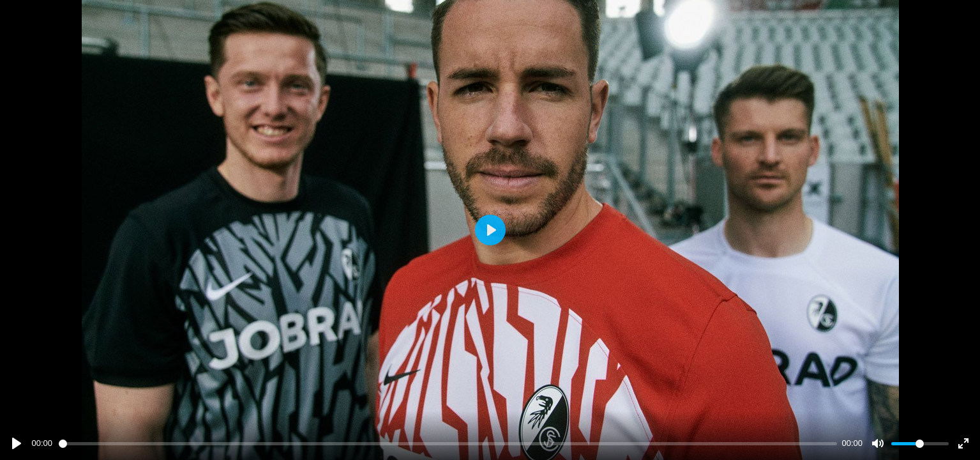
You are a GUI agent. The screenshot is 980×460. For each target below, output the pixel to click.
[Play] (17, 443)
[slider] (448, 444)
